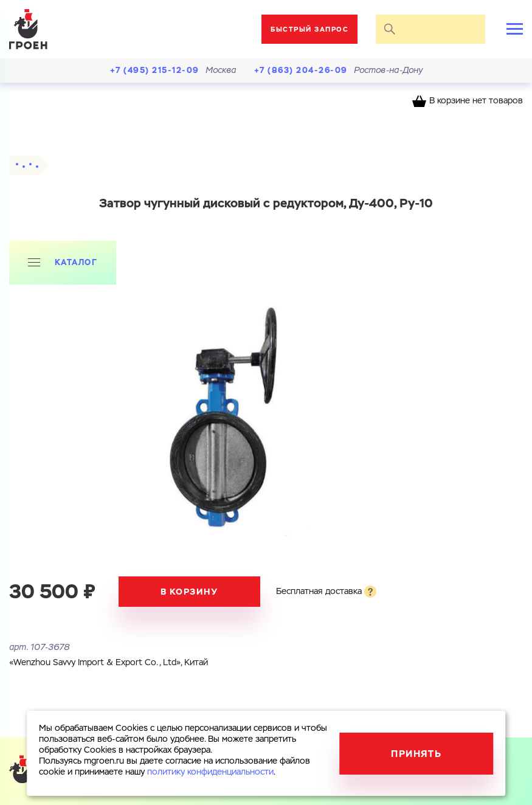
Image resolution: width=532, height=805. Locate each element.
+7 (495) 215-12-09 (155, 70)
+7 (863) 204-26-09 (301, 70)
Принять (416, 754)
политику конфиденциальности (210, 772)
